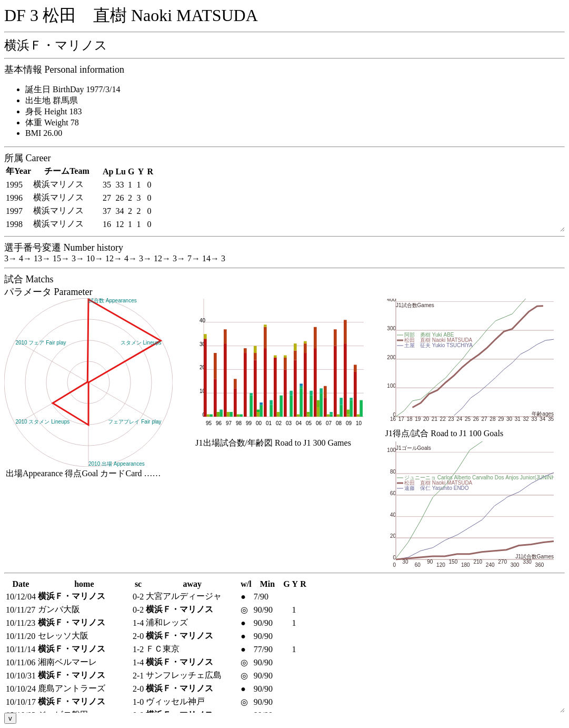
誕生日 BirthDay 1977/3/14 (73, 89)
